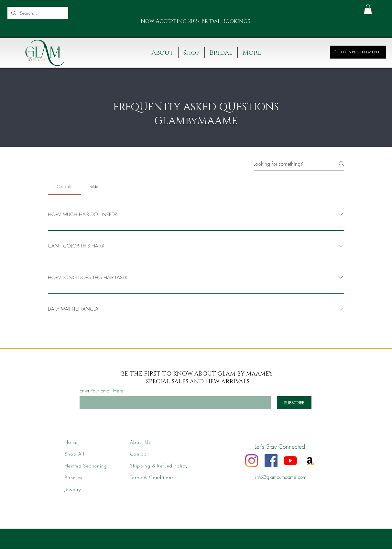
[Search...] (37, 13)
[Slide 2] (196, 24)
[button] (368, 9)
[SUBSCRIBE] (294, 403)
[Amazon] (310, 461)
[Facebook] (271, 461)
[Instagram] (252, 461)
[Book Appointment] (358, 52)
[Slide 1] (188, 24)
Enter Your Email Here (101, 391)
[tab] (64, 187)
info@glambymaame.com (281, 477)
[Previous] (137, 22)
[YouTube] (290, 461)
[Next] (246, 22)
